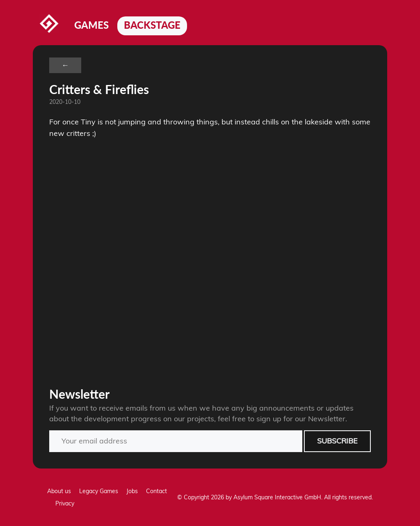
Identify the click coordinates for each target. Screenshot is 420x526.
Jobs (132, 491)
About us (59, 491)
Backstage (152, 25)
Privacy (65, 503)
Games (91, 25)
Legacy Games (99, 491)
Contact (156, 491)
